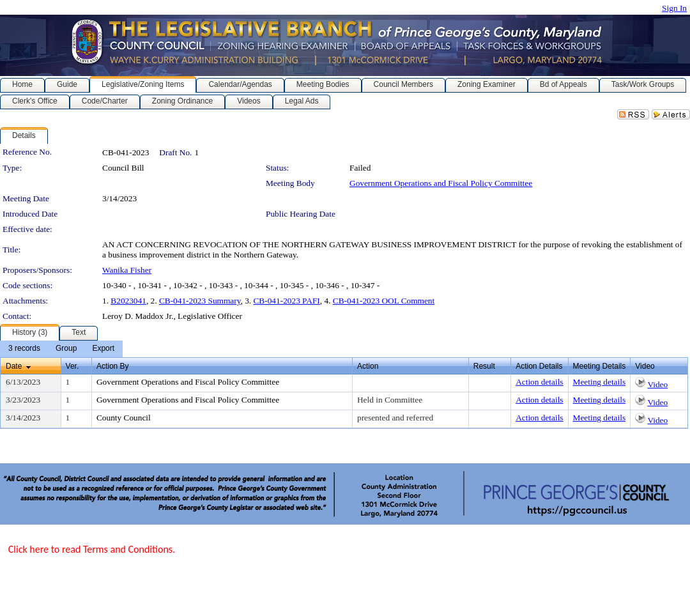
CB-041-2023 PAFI (286, 301)
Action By (113, 366)
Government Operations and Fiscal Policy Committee (441, 183)
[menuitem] (24, 349)
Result (484, 366)
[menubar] (61, 349)
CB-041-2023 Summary (200, 301)
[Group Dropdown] (66, 349)
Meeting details (600, 382)
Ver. (73, 366)
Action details (539, 382)
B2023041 (128, 301)
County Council (124, 418)
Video (657, 384)
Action (368, 366)
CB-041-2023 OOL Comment (384, 301)
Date (14, 366)
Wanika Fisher (127, 270)
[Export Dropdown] (103, 349)
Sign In (674, 8)
